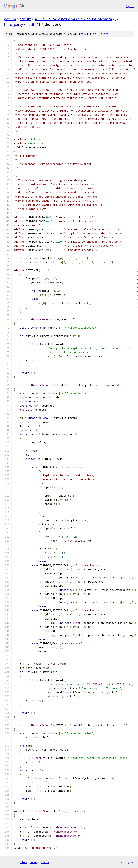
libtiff (31, 24)
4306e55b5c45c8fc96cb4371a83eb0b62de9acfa (73, 19)
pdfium (10, 19)
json (131, 862)
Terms (45, 862)
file (84, 34)
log (94, 34)
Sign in (130, 6)
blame (105, 34)
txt (122, 862)
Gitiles (23, 862)
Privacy (34, 862)
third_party (13, 24)
